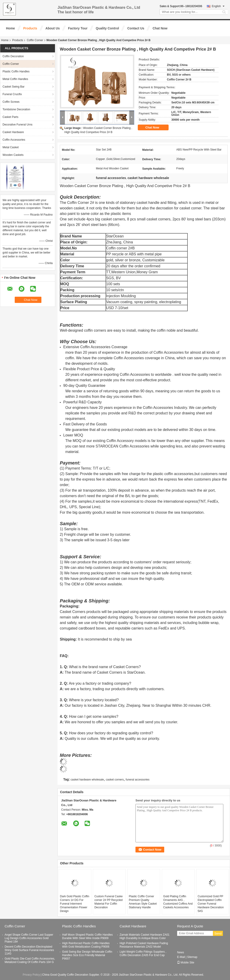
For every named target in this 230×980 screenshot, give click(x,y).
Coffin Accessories (14, 140)
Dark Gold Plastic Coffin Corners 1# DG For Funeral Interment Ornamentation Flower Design (75, 904)
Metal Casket (11, 147)
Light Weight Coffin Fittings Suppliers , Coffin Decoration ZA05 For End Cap (143, 953)
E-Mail (181, 957)
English (218, 6)
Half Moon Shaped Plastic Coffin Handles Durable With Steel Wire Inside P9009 (87, 936)
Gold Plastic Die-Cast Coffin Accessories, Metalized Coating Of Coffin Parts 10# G (30, 960)
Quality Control (107, 28)
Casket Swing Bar (13, 87)
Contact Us (136, 28)
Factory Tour (78, 28)
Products (30, 28)
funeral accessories (137, 780)
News (181, 952)
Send (218, 933)
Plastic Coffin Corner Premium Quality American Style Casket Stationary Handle (143, 902)
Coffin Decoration (13, 56)
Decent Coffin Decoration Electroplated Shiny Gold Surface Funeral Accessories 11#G (29, 950)
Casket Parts (10, 117)
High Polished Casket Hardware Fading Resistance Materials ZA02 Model (144, 945)
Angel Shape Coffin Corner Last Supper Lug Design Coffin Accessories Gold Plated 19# (29, 938)
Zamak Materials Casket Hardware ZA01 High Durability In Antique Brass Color (145, 936)
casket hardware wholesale (87, 780)
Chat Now (160, 28)
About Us (53, 28)
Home (10, 28)
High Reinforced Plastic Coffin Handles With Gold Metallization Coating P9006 (86, 945)
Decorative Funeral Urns (17, 125)
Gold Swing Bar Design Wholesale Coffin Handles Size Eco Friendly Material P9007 (87, 955)
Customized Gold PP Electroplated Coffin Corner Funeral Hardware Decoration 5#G (211, 904)
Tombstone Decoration (16, 109)
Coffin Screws (11, 102)
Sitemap (192, 957)
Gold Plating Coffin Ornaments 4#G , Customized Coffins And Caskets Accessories (178, 902)
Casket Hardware (13, 132)
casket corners (115, 780)
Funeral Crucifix (12, 94)
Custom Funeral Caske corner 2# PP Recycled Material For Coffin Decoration (108, 902)
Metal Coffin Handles (15, 79)
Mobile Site (186, 963)
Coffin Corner (35, 40)
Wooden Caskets (13, 155)
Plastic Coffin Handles (16, 71)
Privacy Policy (31, 975)
